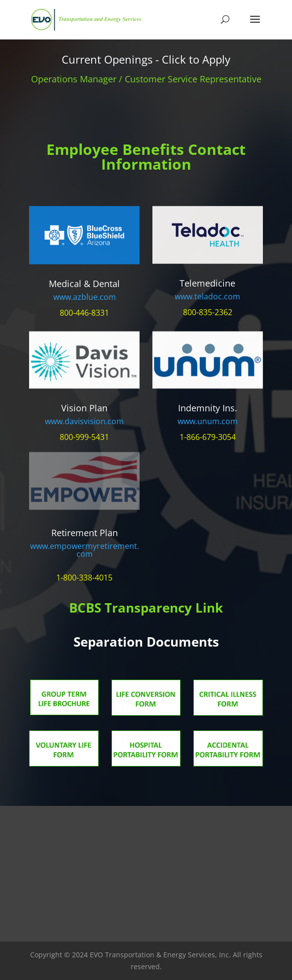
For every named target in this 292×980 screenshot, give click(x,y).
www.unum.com (208, 421)
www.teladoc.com (207, 296)
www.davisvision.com (84, 421)
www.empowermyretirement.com (85, 550)
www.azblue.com (85, 297)
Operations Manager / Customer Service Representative (146, 79)
